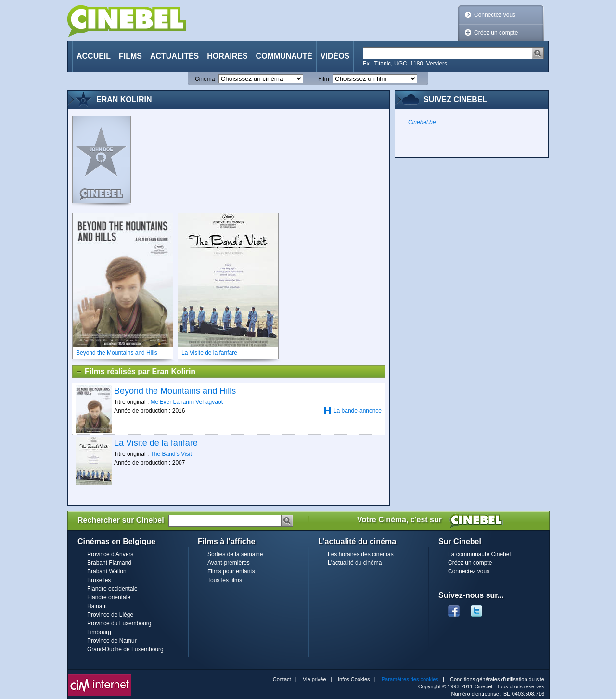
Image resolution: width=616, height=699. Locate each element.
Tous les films (225, 580)
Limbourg (99, 632)
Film (324, 79)
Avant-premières (229, 563)
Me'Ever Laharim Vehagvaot (187, 402)
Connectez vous (495, 15)
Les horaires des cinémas (361, 554)
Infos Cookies (354, 679)
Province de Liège (110, 615)
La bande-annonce (353, 410)
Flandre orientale (109, 597)
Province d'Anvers (110, 554)
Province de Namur (112, 641)
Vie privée (314, 679)
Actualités (174, 56)
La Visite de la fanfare (156, 443)
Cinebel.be (422, 122)
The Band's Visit (171, 454)
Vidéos (335, 56)
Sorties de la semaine (235, 554)
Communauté (284, 56)
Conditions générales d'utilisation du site (497, 679)
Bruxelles (99, 580)
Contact (282, 679)
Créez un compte (496, 33)
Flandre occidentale (112, 589)
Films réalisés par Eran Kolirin (136, 372)
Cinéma (205, 79)
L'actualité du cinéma (355, 563)
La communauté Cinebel (479, 554)
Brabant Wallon (107, 571)
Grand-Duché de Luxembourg (125, 649)
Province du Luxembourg (119, 623)
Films (130, 56)
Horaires (227, 56)
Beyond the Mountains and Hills (175, 391)
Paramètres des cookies (410, 679)
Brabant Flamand (109, 563)
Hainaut (97, 606)
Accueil (94, 56)
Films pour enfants (231, 571)
